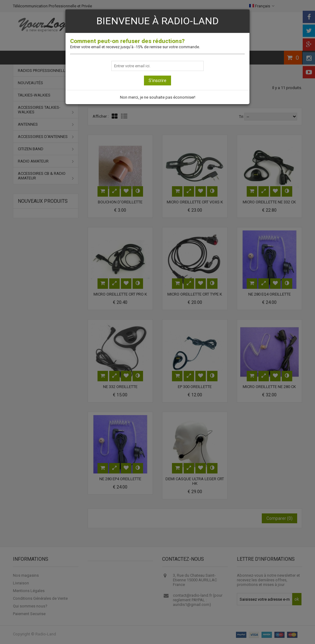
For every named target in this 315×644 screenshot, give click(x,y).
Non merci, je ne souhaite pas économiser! (158, 97)
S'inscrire (157, 80)
